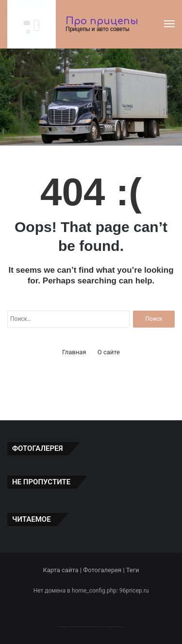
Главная (74, 352)
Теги (133, 570)
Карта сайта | (63, 570)
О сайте (109, 352)
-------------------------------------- (91, 626)
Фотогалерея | (104, 570)
